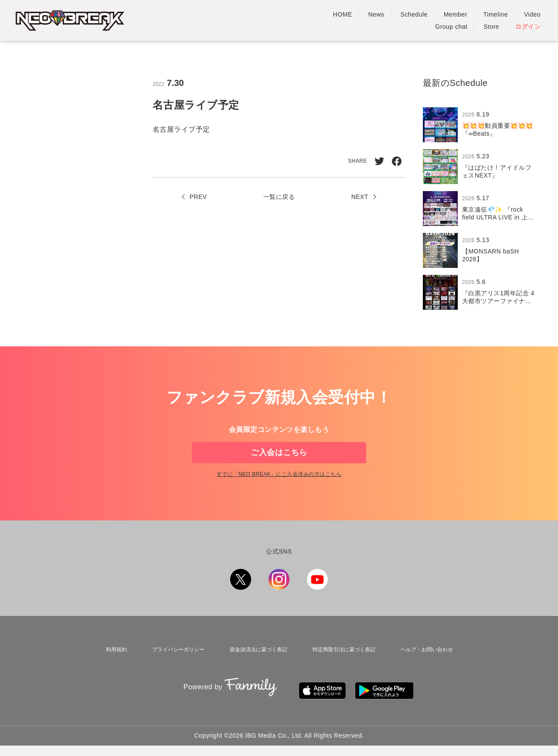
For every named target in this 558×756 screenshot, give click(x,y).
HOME (221, 21)
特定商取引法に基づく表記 (342, 669)
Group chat (451, 21)
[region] (482, 209)
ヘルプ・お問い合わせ (427, 669)
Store (491, 21)
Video (411, 21)
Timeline (374, 21)
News (255, 21)
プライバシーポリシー (173, 669)
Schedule (293, 21)
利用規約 (113, 669)
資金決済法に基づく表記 (255, 669)
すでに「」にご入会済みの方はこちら (279, 496)
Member (334, 21)
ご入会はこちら (279, 459)
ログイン (528, 21)
